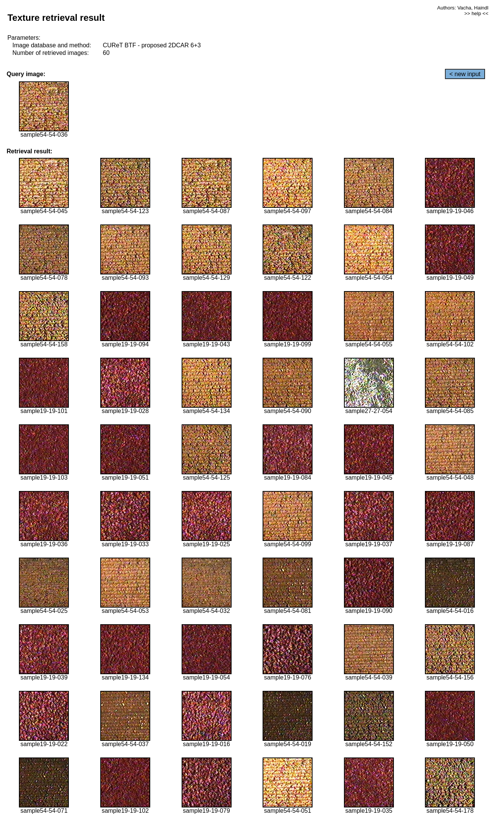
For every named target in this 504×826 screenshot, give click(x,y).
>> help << (476, 13)
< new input (465, 74)
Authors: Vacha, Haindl (463, 8)
